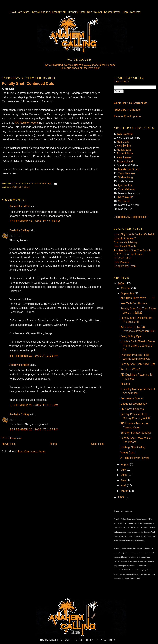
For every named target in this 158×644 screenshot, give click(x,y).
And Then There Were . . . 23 (137, 298)
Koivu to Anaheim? (125, 238)
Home (53, 444)
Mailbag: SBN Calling (133, 447)
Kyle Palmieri (124, 157)
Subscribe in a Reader (127, 110)
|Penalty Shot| (77, 12)
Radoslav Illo (126, 197)
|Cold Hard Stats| (20, 12)
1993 (121, 497)
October (126, 288)
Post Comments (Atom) (32, 451)
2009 (121, 283)
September (128, 293)
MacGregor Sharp (129, 169)
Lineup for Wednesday (134, 404)
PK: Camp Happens (132, 409)
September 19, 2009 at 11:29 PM (35, 221)
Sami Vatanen (126, 189)
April (124, 486)
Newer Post (9, 444)
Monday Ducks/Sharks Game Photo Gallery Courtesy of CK (138, 346)
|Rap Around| (94, 12)
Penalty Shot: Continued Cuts (28, 83)
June (124, 475)
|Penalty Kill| (59, 12)
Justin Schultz (125, 154)
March (125, 491)
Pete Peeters (121, 262)
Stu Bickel (124, 201)
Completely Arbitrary (126, 242)
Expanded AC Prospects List (131, 217)
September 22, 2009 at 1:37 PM (34, 429)
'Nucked (125, 384)
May (124, 480)
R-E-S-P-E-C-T (123, 258)
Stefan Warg (125, 177)
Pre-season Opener (132, 398)
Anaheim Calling (19, 230)
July (124, 470)
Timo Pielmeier (127, 173)
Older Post (97, 444)
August (126, 464)
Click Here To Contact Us (130, 103)
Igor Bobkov (125, 185)
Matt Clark (123, 142)
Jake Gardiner (125, 134)
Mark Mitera (124, 150)
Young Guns (128, 453)
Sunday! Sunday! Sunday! (136, 433)
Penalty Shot (21, 187)
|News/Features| (41, 12)
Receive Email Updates (127, 116)
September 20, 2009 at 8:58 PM (34, 405)
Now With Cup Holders (134, 303)
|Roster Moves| (112, 12)
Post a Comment (12, 438)
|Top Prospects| (132, 12)
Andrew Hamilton (20, 206)
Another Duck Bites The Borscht (133, 250)
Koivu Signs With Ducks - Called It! (134, 234)
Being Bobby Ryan (125, 266)
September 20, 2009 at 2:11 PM (34, 356)
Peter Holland (125, 162)
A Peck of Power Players (135, 458)
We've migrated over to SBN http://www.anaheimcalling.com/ (80, 65)
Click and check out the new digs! (80, 68)
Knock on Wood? (130, 369)
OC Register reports (27, 123)
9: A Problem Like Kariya (128, 254)
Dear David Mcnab (125, 246)
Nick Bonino (124, 146)
